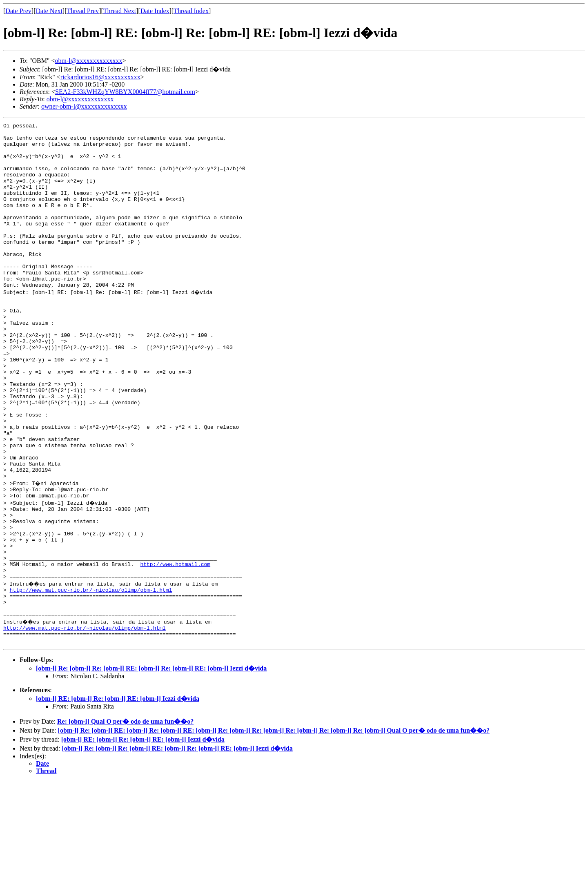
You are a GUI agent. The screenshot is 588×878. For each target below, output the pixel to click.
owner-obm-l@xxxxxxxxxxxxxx (84, 106)
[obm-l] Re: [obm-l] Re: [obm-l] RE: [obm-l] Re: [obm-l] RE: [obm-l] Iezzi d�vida (151, 765)
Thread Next (120, 11)
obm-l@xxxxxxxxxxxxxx (88, 61)
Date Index (155, 11)
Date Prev (18, 11)
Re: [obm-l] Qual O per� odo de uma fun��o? (125, 818)
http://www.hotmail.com (175, 648)
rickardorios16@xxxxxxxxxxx (100, 77)
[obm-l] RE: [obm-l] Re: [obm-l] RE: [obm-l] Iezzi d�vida (118, 795)
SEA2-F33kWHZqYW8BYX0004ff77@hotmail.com (125, 92)
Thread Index (191, 11)
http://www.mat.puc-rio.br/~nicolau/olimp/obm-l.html (91, 678)
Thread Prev (83, 11)
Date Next (49, 11)
